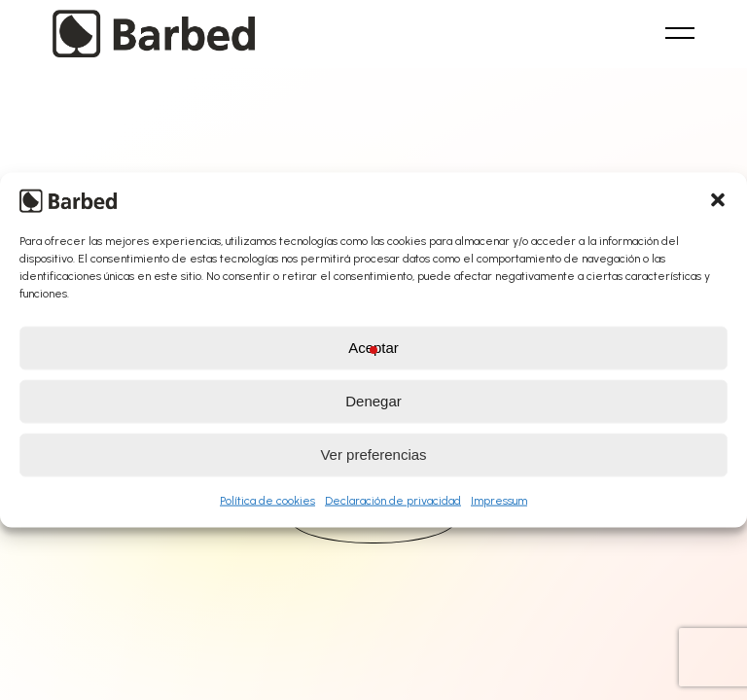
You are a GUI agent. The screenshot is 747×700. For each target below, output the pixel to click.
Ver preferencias (373, 455)
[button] (718, 199)
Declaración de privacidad (393, 500)
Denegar (373, 401)
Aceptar (373, 348)
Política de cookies (267, 500)
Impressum (499, 500)
